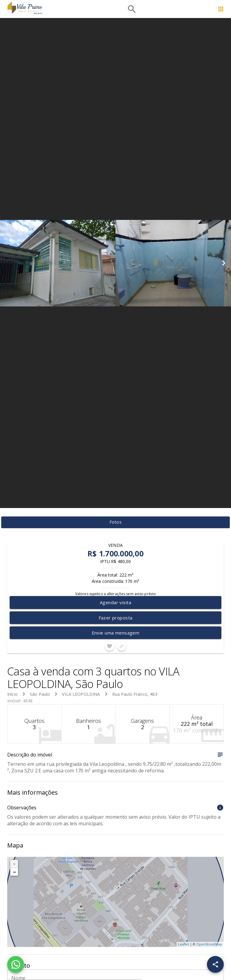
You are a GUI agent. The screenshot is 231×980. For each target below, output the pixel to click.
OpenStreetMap (209, 944)
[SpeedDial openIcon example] (215, 964)
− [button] (14, 872)
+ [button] (14, 864)
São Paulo (40, 694)
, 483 (135, 694)
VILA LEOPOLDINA (81, 694)
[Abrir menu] (221, 9)
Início (12, 694)
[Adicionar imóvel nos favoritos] (109, 646)
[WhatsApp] (16, 964)
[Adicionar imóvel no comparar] (122, 646)
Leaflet (183, 944)
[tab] (115, 522)
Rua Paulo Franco (130, 694)
